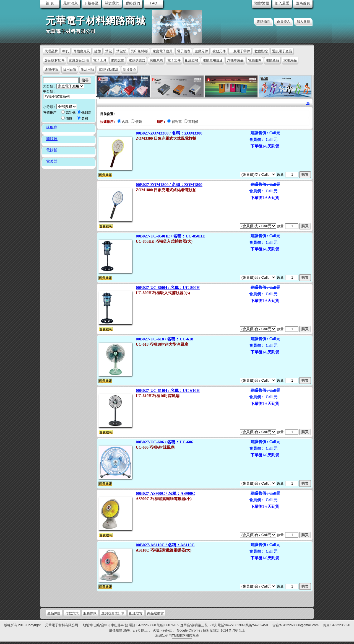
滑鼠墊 (121, 51)
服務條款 (90, 613)
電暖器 (52, 161)
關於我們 (112, 3)
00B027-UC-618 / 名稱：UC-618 (165, 339)
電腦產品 (272, 60)
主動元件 (201, 51)
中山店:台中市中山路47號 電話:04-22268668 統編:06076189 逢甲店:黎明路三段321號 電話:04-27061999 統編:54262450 (179, 625)
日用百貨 (70, 69)
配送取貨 (136, 613)
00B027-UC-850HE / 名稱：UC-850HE (171, 236)
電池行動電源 (108, 69)
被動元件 (219, 51)
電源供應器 (137, 60)
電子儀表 (184, 51)
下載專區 (91, 3)
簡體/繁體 (261, 3)
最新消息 (71, 3)
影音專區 (129, 69)
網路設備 (118, 60)
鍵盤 (98, 51)
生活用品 (87, 69)
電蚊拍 (52, 150)
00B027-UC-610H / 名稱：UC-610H (168, 390)
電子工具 (100, 60)
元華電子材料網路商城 (95, 21)
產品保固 (54, 613)
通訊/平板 (52, 69)
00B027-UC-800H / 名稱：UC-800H (168, 288)
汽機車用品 (235, 60)
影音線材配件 (54, 60)
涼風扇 (52, 127)
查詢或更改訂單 (113, 613)
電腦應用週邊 (213, 60)
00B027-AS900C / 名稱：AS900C (165, 493)
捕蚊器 (52, 139)
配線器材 (192, 60)
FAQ (153, 3)
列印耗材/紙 (140, 51)
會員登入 (283, 22)
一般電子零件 (240, 51)
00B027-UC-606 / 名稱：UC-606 (165, 442)
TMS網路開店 (182, 636)
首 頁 (50, 3)
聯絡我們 (133, 3)
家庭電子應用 (163, 51)
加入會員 (303, 22)
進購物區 (264, 22)
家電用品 (290, 60)
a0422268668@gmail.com (299, 625)
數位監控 (261, 51)
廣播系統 (156, 60)
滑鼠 (109, 51)
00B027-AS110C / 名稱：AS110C (165, 545)
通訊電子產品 (282, 51)
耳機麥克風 (82, 51)
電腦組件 (255, 60)
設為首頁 (303, 3)
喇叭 (66, 51)
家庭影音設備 (79, 60)
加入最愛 (282, 3)
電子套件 (174, 60)
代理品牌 (51, 51)
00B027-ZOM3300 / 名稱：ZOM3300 (169, 133)
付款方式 (72, 613)
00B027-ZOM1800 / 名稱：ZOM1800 (169, 185)
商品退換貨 (155, 613)
